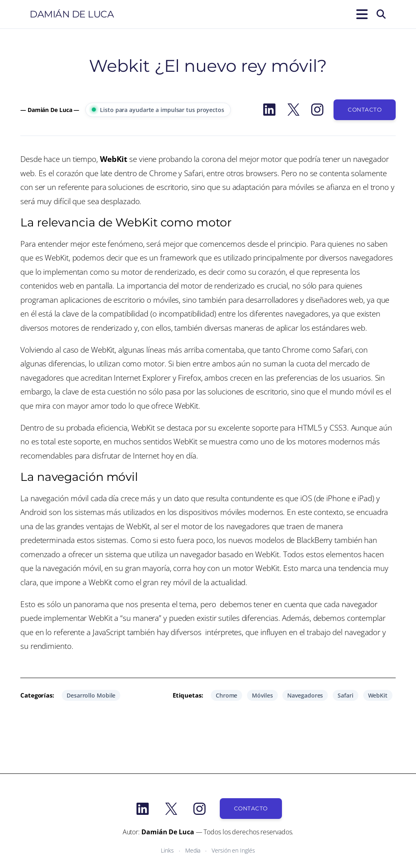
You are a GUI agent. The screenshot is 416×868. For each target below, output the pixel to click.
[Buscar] (381, 14)
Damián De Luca (72, 14)
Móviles (262, 695)
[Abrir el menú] (360, 14)
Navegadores (305, 695)
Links (167, 850)
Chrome (226, 695)
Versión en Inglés (233, 850)
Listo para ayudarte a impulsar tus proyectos (158, 110)
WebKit (378, 695)
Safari (345, 695)
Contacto (365, 110)
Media (193, 850)
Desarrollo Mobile (91, 695)
